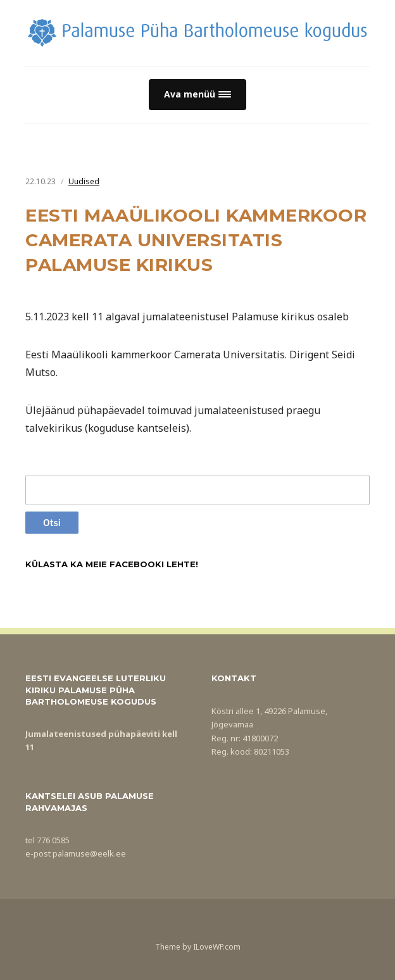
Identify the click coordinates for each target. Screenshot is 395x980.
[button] (197, 95)
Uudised (84, 181)
